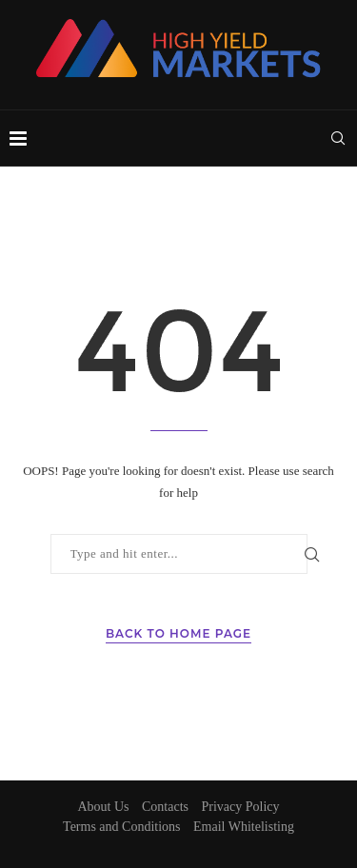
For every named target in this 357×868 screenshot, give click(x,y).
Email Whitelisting (244, 827)
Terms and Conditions (121, 827)
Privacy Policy (241, 807)
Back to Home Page (178, 633)
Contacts (165, 807)
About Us (103, 807)
